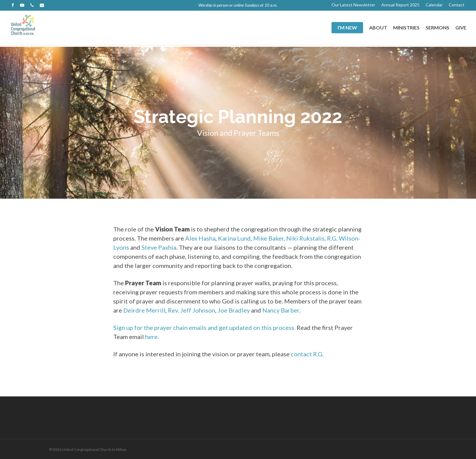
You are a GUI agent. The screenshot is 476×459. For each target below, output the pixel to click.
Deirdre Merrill (144, 310)
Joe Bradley (234, 310)
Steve (149, 247)
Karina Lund (234, 238)
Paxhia (167, 247)
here (151, 337)
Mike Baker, (269, 238)
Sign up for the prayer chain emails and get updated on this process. (204, 327)
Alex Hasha (200, 238)
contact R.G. (307, 354)
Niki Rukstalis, (306, 238)
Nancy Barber (281, 310)
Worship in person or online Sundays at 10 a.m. (238, 5)
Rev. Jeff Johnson (192, 310)
